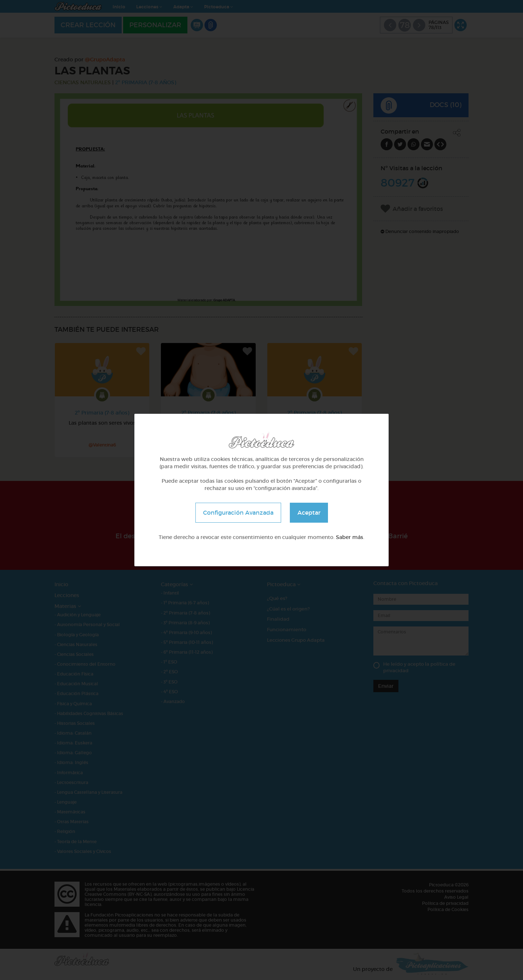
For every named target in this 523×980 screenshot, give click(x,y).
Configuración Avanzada (238, 513)
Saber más (350, 537)
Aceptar (309, 513)
